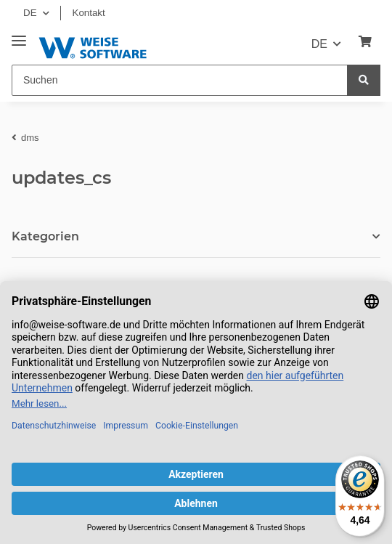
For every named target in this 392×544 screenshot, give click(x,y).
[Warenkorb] (365, 42)
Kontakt (89, 13)
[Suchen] (180, 80)
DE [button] (30, 13)
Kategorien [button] (45, 236)
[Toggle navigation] (19, 35)
